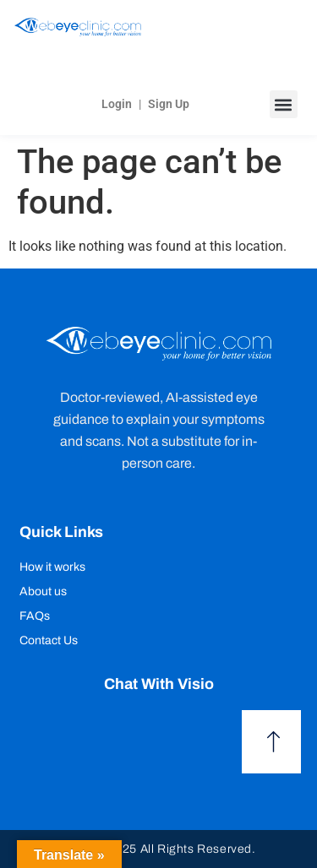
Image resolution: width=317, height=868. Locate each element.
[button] (284, 104)
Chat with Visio (159, 684)
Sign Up (169, 104)
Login (117, 104)
